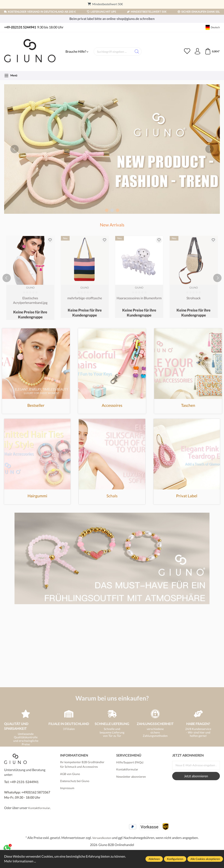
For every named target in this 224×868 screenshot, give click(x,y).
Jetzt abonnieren (196, 776)
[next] (209, 149)
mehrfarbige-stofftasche (85, 298)
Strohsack (194, 298)
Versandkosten (102, 838)
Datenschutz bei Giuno (75, 781)
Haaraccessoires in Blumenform (139, 298)
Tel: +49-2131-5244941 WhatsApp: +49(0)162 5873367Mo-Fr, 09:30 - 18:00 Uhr (27, 790)
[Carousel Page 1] (107, 210)
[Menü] (11, 76)
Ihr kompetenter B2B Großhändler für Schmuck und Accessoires (82, 764)
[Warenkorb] (212, 51)
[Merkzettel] (187, 51)
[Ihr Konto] (197, 51)
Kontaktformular (39, 808)
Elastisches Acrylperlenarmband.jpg (30, 300)
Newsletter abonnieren (131, 777)
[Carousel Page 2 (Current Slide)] (112, 210)
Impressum (67, 788)
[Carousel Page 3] (117, 210)
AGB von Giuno (70, 774)
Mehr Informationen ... (20, 861)
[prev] (15, 149)
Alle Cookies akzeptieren (205, 859)
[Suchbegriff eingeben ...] (113, 51)
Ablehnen (154, 859)
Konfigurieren (175, 859)
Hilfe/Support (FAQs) (130, 762)
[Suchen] (137, 51)
